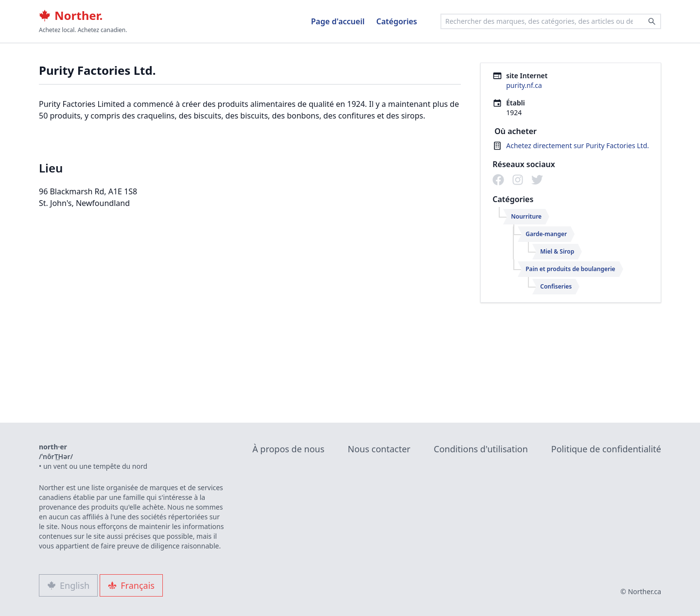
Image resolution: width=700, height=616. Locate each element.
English (68, 585)
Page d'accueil (338, 21)
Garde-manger (546, 234)
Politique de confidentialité (606, 449)
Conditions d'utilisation (481, 449)
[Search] (652, 21)
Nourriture (526, 216)
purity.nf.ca (524, 85)
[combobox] (551, 21)
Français (131, 585)
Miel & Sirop (557, 251)
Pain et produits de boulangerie (570, 269)
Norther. (71, 16)
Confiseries (556, 286)
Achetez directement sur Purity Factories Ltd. (577, 145)
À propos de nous (288, 449)
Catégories (397, 21)
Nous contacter (379, 449)
